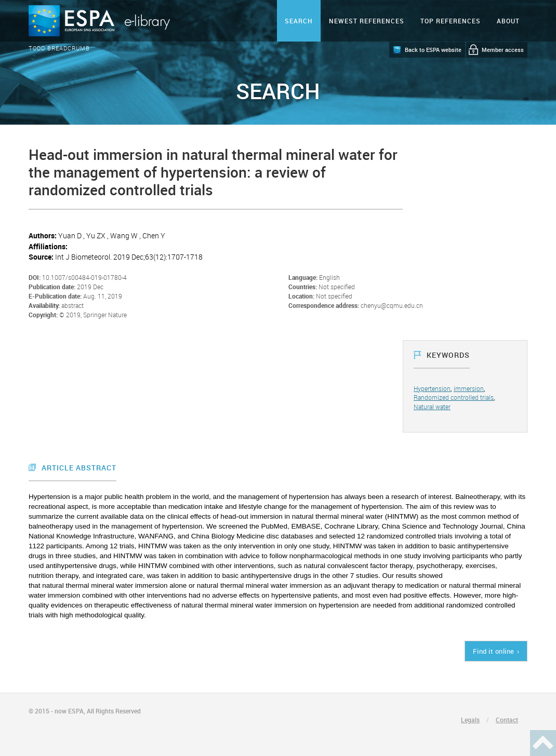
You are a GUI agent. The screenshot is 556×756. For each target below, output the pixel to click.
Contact (507, 720)
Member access (503, 50)
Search (299, 21)
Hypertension (432, 388)
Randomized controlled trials (454, 397)
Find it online (494, 651)
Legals (470, 720)
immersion (469, 388)
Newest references (367, 21)
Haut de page (543, 743)
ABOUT (508, 21)
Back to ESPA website (433, 50)
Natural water (432, 407)
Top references (451, 21)
